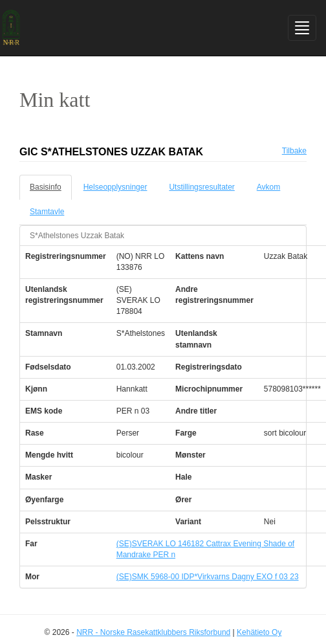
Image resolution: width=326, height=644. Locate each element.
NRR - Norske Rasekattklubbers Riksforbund (153, 632)
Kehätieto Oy (259, 632)
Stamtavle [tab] (47, 212)
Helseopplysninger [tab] (115, 187)
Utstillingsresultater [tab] (201, 187)
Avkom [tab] (268, 187)
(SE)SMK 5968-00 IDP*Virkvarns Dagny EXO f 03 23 (208, 577)
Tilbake (294, 151)
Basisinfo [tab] (46, 187)
